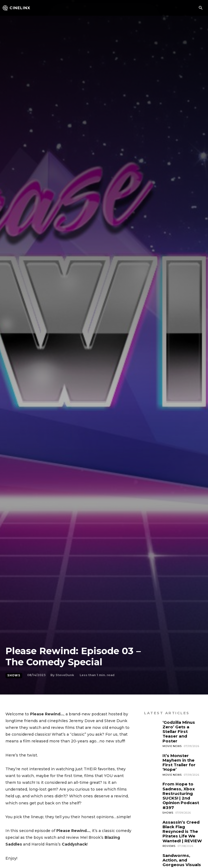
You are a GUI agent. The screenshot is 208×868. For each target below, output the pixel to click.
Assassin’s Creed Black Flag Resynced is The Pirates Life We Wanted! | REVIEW (180, 812)
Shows (14, 676)
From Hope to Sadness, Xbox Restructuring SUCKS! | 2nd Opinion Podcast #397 (179, 780)
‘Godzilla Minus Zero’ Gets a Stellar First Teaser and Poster (182, 728)
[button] (200, 8)
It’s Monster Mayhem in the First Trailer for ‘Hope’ (182, 752)
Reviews (169, 825)
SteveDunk (65, 675)
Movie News (172, 739)
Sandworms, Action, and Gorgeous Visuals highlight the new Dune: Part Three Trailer (182, 843)
